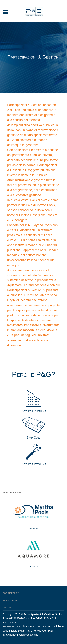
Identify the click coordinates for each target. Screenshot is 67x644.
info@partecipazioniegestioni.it (20, 635)
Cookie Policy (11, 593)
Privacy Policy (11, 600)
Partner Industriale (34, 411)
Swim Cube (33, 438)
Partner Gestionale (33, 464)
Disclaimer (9, 608)
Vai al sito (34, 529)
